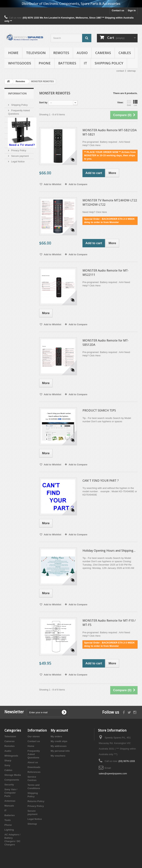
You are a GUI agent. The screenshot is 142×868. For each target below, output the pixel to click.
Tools (8, 820)
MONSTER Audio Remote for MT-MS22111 (106, 273)
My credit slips (59, 741)
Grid (129, 103)
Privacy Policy (18, 149)
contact (120, 71)
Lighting (9, 830)
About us (16, 118)
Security (9, 785)
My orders (56, 736)
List (135, 103)
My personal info (60, 751)
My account (59, 730)
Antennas (10, 801)
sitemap (131, 71)
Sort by (43, 102)
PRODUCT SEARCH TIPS (99, 410)
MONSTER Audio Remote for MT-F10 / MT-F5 (109, 623)
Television (36, 53)
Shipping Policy (109, 63)
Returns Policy (36, 801)
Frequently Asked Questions (34, 754)
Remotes (61, 53)
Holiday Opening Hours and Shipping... (109, 551)
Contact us (118, 10)
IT (85, 63)
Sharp (8, 761)
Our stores (34, 736)
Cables (125, 53)
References (17, 129)
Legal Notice (18, 160)
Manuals (9, 806)
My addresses (59, 746)
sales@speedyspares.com (113, 773)
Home (13, 53)
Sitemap (32, 824)
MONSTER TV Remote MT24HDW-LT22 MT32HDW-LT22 (110, 202)
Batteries (67, 63)
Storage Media (13, 775)
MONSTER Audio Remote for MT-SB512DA (106, 343)
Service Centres (19, 134)
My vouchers (58, 756)
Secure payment (20, 154)
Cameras (103, 53)
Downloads (17, 123)
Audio (82, 53)
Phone (45, 63)
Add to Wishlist (52, 184)
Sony (7, 765)
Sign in (132, 10)
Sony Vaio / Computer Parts (11, 793)
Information (17, 93)
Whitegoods (20, 63)
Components (12, 780)
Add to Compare (78, 184)
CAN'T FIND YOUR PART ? (101, 481)
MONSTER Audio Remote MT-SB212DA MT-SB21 (110, 132)
